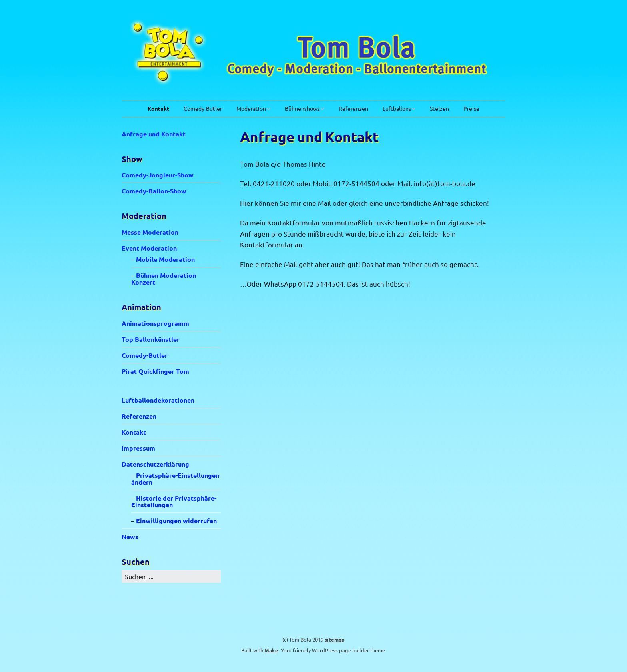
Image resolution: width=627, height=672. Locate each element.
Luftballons (397, 108)
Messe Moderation (150, 232)
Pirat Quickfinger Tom (155, 371)
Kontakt (158, 108)
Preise (471, 108)
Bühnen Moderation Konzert (164, 279)
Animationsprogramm (155, 323)
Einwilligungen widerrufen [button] (176, 521)
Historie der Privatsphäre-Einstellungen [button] (174, 501)
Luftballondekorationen (158, 400)
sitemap (335, 639)
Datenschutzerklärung (155, 464)
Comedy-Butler (203, 108)
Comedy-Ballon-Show (154, 191)
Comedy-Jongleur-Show (158, 175)
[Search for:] (171, 576)
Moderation (251, 108)
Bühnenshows (302, 108)
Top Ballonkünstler (151, 339)
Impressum (138, 448)
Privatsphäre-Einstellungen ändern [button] (175, 479)
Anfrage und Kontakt (154, 134)
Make (271, 650)
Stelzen (439, 108)
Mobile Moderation (165, 259)
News (130, 537)
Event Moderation (149, 248)
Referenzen (353, 108)
